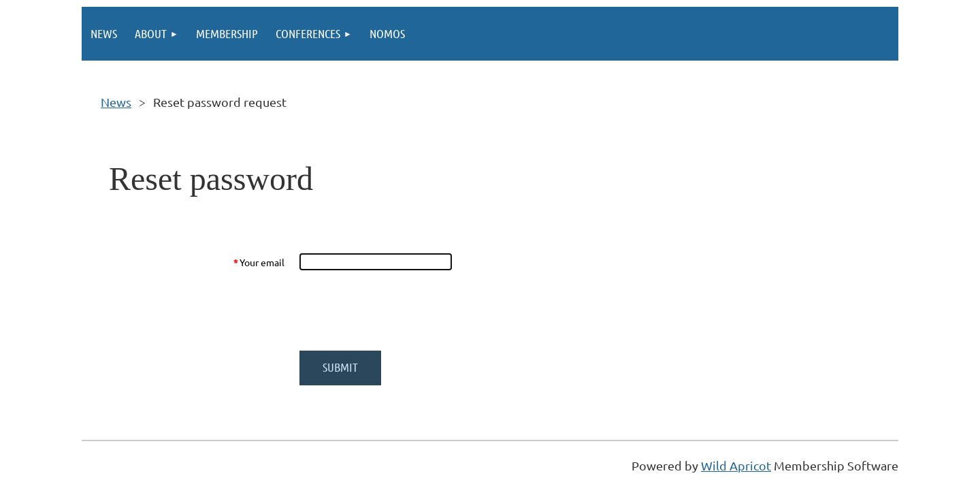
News (116, 102)
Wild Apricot (736, 465)
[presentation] (403, 310)
